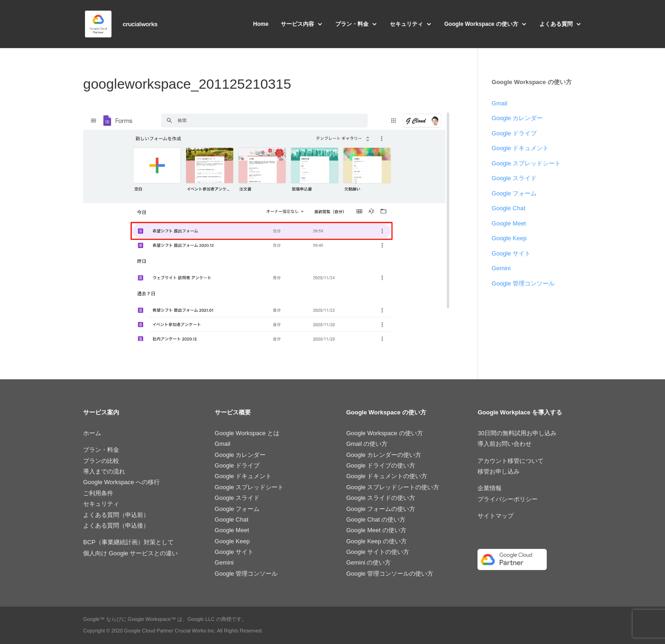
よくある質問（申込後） (116, 526)
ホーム (92, 433)
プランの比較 (101, 461)
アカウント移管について (511, 461)
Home (261, 24)
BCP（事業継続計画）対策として (128, 542)
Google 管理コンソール (523, 283)
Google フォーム (514, 193)
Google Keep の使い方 (377, 541)
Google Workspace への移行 (121, 482)
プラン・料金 (352, 24)
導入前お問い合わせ (505, 444)
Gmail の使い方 (367, 444)
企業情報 (490, 488)
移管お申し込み (499, 471)
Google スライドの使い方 (381, 498)
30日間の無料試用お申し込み (517, 433)
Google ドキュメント (520, 148)
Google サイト (511, 253)
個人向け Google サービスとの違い (130, 553)
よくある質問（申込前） (116, 515)
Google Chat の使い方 (376, 519)
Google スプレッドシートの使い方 (393, 487)
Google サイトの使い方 (378, 552)
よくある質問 (556, 24)
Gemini (501, 268)
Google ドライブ (514, 133)
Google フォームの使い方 (381, 509)
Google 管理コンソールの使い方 (390, 574)
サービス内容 (297, 24)
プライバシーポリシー (508, 499)
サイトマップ (496, 516)
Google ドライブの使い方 (381, 465)
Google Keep (509, 238)
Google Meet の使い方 (376, 530)
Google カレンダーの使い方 (384, 455)
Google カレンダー (517, 118)
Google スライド (514, 178)
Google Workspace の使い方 (481, 24)
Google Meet (509, 223)
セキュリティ (406, 24)
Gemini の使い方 (369, 562)
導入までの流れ (104, 471)
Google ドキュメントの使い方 (387, 476)
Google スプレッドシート (526, 163)
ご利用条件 (98, 493)
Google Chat (509, 208)
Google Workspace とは (247, 433)
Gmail (500, 103)
